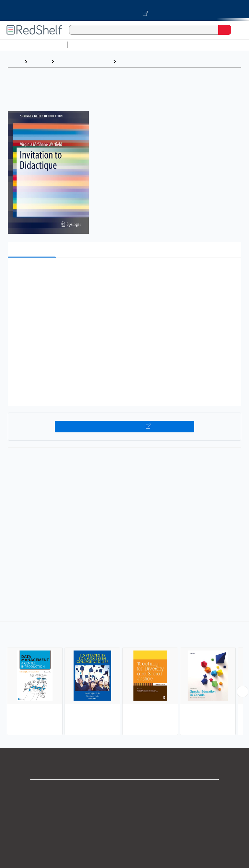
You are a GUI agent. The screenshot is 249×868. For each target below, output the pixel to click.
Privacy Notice (125, 819)
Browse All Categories (34, 45)
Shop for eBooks (124, 790)
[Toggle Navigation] (238, 30)
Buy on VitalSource (125, 427)
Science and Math (127, 45)
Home (15, 61)
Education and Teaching (83, 61)
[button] (124, 273)
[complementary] (124, 679)
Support (124, 804)
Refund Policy (124, 847)
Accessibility (124, 861)
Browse (39, 61)
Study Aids (88, 45)
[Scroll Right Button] (243, 692)
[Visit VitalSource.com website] (124, 10)
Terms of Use (125, 833)
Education (131, 61)
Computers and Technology (185, 45)
